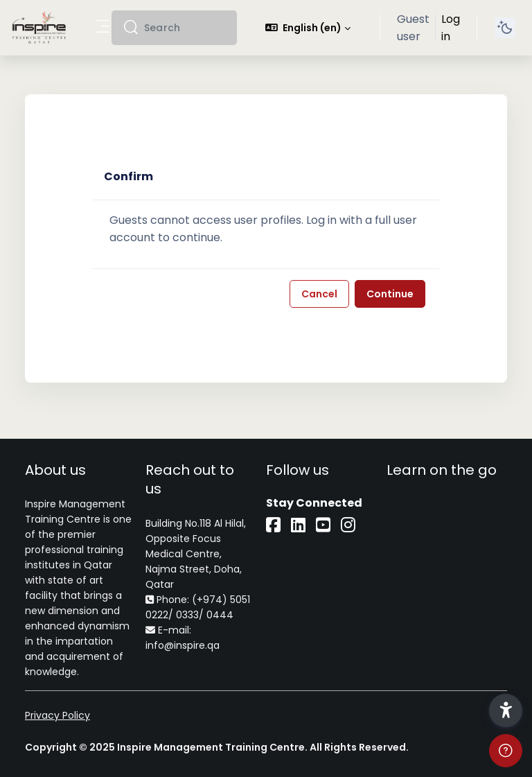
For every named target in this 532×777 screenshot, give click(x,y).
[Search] (185, 28)
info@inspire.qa (183, 645)
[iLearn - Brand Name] (39, 28)
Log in (451, 28)
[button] (308, 28)
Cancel (319, 294)
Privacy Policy (57, 715)
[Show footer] (506, 751)
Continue (390, 294)
